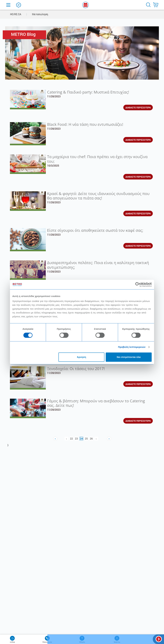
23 (76, 439)
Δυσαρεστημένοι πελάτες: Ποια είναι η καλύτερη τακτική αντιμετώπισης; (98, 265)
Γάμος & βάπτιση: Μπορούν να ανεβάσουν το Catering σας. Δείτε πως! (96, 403)
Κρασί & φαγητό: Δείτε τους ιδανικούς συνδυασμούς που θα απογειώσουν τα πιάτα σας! (98, 196)
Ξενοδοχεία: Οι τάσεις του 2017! (76, 369)
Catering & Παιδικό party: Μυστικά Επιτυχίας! (88, 92)
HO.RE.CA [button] (16, 14)
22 (71, 439)
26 (91, 439)
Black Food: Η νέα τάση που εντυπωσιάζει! (85, 124)
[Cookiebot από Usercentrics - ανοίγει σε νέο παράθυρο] (138, 285)
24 (81, 439)
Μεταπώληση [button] (40, 14)
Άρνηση (81, 357)
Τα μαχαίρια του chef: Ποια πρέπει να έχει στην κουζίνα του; (97, 159)
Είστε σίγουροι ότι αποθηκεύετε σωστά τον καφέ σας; (95, 230)
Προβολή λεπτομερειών (132, 347)
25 (86, 439)
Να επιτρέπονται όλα (129, 357)
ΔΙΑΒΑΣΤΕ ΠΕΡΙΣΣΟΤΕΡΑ (138, 107)
